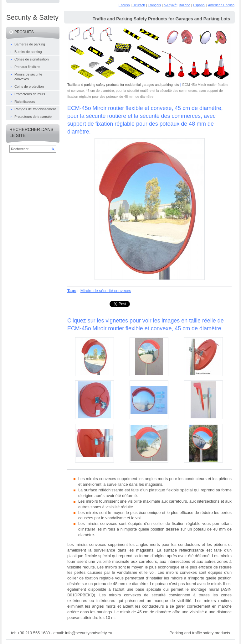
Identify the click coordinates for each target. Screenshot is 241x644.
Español (199, 5)
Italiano (185, 5)
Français (154, 5)
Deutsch (139, 5)
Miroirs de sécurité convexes (106, 291)
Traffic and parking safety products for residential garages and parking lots (123, 85)
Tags (72, 291)
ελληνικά (170, 5)
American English (221, 5)
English (124, 5)
